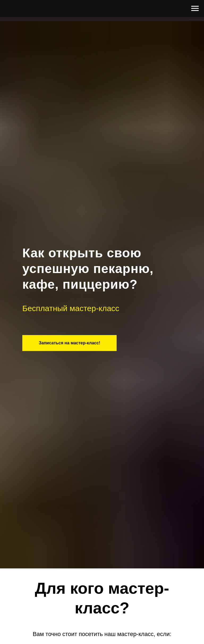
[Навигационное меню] (195, 9)
